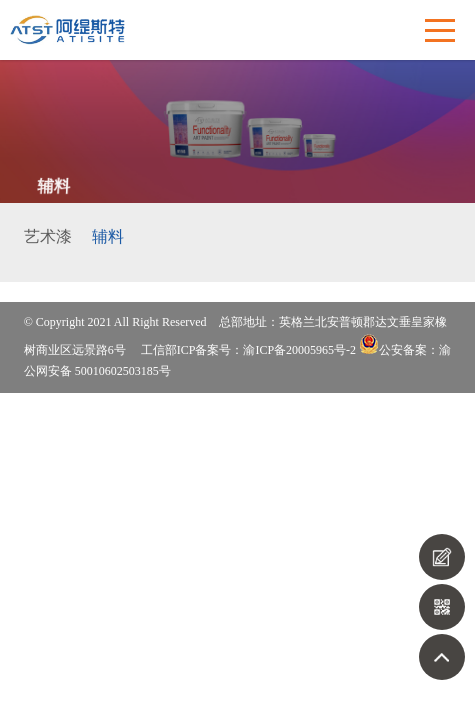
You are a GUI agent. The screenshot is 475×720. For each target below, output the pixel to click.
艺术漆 (48, 236)
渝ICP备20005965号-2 (299, 350)
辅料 (108, 236)
